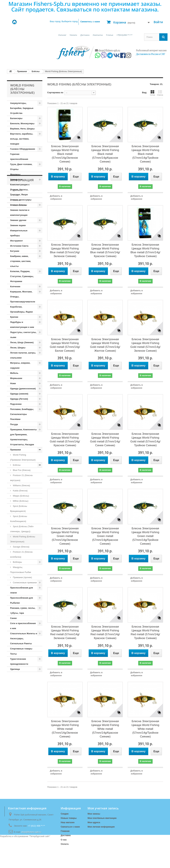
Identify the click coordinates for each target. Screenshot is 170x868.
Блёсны (16, 465)
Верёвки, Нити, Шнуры (22, 129)
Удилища (15, 669)
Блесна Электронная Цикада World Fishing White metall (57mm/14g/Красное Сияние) (105, 729)
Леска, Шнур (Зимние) (22, 342)
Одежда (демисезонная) (23, 389)
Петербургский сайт (40, 866)
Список (160, 93)
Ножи (13, 383)
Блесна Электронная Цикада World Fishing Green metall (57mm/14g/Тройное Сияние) (145, 536)
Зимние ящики (18, 225)
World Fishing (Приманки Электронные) (23, 457)
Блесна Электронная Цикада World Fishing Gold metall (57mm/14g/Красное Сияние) (65, 440)
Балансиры (16, 118)
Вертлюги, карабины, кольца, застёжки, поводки (22, 139)
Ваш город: (64, 21)
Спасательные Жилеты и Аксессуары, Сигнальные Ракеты (24, 638)
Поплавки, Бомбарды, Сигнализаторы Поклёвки (22, 414)
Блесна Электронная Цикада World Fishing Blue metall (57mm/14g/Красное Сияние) (105, 250)
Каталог (62, 35)
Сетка (152, 93)
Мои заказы (94, 814)
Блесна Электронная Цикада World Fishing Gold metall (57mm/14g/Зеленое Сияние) (145, 345)
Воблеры (17, 562)
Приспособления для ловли (21, 590)
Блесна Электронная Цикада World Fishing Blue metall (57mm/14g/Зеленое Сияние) (65, 250)
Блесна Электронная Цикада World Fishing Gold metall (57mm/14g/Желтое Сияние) (105, 345)
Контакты (97, 35)
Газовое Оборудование (23, 149)
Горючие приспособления (19, 157)
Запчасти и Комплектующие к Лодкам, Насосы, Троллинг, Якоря (20, 187)
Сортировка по (55, 92)
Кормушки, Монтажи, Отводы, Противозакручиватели (23, 297)
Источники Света (19, 246)
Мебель (14, 373)
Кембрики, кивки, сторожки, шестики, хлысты (21, 261)
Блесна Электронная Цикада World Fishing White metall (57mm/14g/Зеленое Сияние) (65, 729)
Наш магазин (19, 706)
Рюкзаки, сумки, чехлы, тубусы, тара (23, 610)
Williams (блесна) (21, 485)
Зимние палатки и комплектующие (20, 213)
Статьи (109, 35)
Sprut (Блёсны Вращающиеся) (19, 509)
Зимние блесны (19, 205)
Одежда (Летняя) (19, 399)
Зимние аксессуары (21, 200)
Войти (158, 22)
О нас (16, 696)
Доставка (85, 35)
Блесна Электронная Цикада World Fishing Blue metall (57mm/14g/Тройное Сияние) (145, 250)
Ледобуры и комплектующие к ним (22, 325)
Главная (65, 831)
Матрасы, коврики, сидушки (20, 365)
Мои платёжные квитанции (102, 818)
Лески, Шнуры (18, 348)
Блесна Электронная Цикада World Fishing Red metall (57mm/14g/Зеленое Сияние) (65, 632)
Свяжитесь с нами (90, 22)
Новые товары (69, 818)
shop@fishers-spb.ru (107, 50)
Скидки (64, 814)
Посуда (14, 424)
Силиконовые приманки (25, 583)
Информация (22, 682)
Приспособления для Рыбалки (21, 600)
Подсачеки (16, 404)
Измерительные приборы (19, 233)
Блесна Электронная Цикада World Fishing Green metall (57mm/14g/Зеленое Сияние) (65, 536)
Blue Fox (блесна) (21, 470)
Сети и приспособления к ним (23, 626)
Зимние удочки (18, 220)
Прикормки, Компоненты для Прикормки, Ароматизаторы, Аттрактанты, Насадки (23, 437)
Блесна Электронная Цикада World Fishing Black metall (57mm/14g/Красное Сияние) (105, 154)
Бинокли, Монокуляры (22, 123)
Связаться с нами (70, 827)
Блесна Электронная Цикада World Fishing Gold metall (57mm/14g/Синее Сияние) (105, 440)
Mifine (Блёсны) (20, 501)
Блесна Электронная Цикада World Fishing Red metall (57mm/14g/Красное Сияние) (105, 632)
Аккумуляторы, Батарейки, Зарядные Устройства (22, 108)
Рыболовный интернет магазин (151, 50)
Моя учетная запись (103, 808)
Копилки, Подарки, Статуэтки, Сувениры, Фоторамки (22, 276)
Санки (13, 618)
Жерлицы (15, 174)
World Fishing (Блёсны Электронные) (23, 539)
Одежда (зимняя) (19, 394)
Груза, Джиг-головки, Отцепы (21, 167)
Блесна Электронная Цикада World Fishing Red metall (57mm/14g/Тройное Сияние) (145, 632)
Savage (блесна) (21, 547)
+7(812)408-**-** (124, 35)
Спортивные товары (21, 649)
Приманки (15, 450)
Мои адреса (94, 822)
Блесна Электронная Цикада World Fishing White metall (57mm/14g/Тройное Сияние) (145, 729)
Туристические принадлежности (19, 661)
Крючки (14, 317)
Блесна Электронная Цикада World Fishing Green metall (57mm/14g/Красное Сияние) (105, 536)
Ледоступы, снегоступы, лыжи (23, 335)
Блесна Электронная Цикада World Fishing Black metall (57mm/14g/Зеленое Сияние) (65, 154)
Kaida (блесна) (20, 491)
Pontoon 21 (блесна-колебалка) (22, 554)
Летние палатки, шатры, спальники (23, 355)
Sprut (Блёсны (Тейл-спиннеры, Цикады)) (22, 529)
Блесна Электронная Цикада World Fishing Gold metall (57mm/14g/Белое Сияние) (65, 345)
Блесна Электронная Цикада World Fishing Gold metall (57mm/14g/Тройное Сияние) (145, 440)
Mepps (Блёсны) (21, 496)
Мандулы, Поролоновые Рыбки (21, 570)
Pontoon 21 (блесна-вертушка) (22, 478)
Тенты (13, 654)
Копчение (15, 286)
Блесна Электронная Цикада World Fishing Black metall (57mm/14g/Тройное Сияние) (145, 154)
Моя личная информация (101, 827)
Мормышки (16, 378)
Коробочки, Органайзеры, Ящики (21, 309)
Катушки (15, 251)
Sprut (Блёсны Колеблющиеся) (19, 519)
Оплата (73, 35)
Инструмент (17, 241)
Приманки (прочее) (22, 577)
